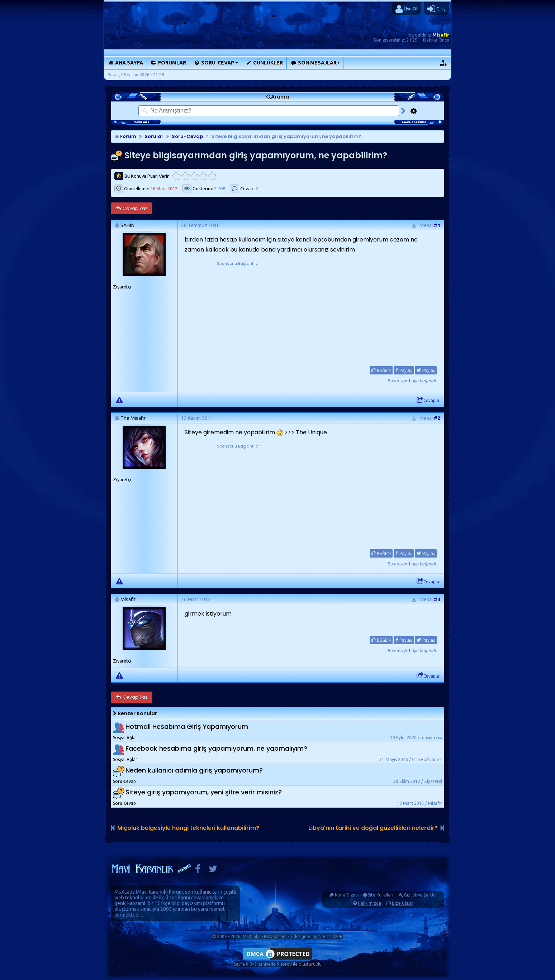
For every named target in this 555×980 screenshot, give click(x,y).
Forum (125, 136)
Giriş (437, 9)
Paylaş (404, 370)
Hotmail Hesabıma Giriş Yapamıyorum (187, 726)
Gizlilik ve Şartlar (421, 895)
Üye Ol (406, 9)
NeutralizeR (331, 936)
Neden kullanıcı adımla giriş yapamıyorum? (194, 770)
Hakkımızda (369, 903)
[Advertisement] (238, 312)
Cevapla (428, 400)
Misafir (441, 35)
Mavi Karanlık (152, 892)
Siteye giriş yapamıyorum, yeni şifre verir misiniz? (204, 792)
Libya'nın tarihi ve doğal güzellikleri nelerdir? (373, 828)
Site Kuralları (381, 895)
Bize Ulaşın (403, 903)
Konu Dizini (346, 895)
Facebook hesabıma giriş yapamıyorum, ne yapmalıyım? (216, 748)
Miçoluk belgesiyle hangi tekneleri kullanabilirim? (188, 828)
